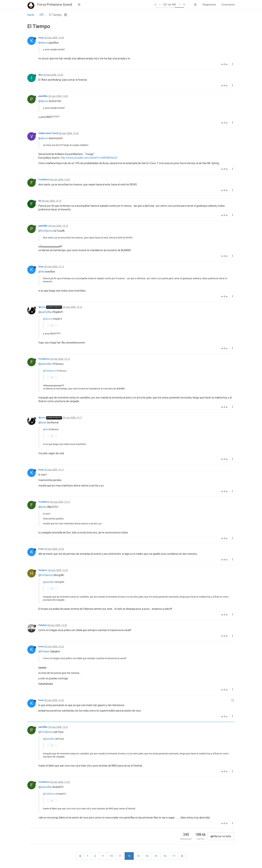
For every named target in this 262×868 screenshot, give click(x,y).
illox (40, 75)
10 (111, 856)
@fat (41, 272)
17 (174, 856)
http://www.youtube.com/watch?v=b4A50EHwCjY (89, 158)
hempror (43, 570)
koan (41, 38)
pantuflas (43, 96)
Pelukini (42, 625)
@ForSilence (46, 231)
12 (129, 856)
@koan (42, 423)
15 (156, 856)
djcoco (42, 307)
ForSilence (44, 180)
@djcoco (43, 43)
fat (40, 201)
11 (120, 856)
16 (165, 856)
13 (138, 856)
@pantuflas (45, 312)
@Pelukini (44, 651)
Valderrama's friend (48, 133)
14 (147, 856)
